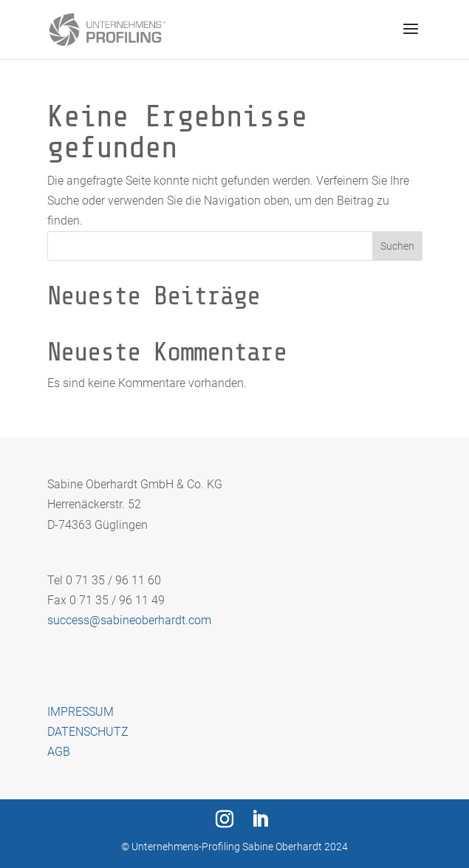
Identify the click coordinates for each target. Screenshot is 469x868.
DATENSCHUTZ (88, 732)
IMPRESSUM (81, 712)
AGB (59, 752)
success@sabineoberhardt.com (129, 620)
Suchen (397, 246)
